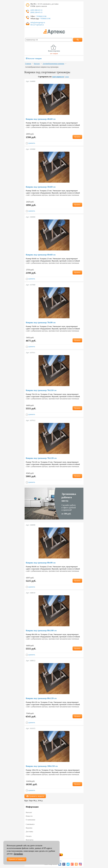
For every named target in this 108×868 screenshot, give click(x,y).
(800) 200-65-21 (37, 12)
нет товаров (54, 53)
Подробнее (18, 854)
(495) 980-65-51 (37, 10)
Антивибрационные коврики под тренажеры (42, 67)
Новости (29, 816)
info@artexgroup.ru (38, 22)
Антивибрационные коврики (53, 64)
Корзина (29, 828)
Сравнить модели (35, 796)
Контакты (30, 840)
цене (67, 77)
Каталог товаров (34, 58)
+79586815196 (41, 16)
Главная (28, 64)
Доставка (29, 831)
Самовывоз (30, 824)
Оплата (29, 836)
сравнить (31, 143)
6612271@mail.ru (37, 25)
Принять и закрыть (17, 859)
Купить (77, 137)
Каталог (37, 64)
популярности (58, 77)
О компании (31, 820)
